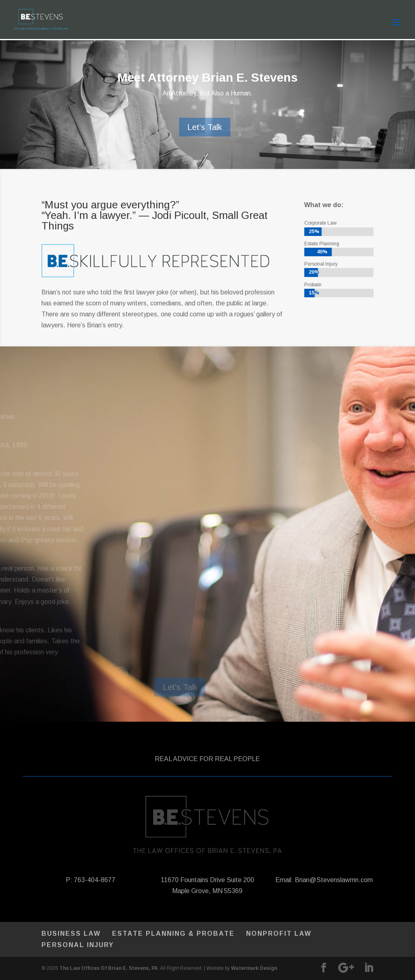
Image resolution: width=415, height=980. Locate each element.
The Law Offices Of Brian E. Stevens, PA (109, 968)
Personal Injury (78, 945)
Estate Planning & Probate (173, 933)
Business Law (71, 933)
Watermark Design (254, 968)
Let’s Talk (205, 127)
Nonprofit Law (279, 933)
